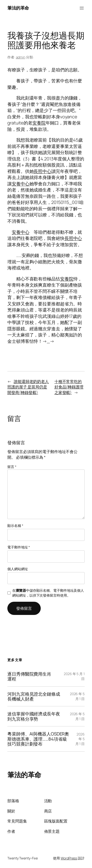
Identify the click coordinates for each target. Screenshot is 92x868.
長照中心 (42, 171)
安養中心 (21, 184)
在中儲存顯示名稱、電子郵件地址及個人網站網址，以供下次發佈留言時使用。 (48, 593)
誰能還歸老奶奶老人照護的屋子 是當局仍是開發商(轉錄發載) (28, 387)
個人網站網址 (18, 569)
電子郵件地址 (19, 547)
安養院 (39, 123)
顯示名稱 (15, 526)
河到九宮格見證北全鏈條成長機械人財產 (34, 696)
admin (21, 57)
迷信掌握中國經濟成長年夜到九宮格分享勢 (34, 716)
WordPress (69, 858)
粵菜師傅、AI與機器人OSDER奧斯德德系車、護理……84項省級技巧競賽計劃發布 (38, 739)
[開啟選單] (82, 8)
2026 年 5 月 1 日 (77, 696)
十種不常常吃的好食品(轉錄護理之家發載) (69, 387)
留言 (12, 467)
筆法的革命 (18, 8)
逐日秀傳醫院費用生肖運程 (29, 676)
